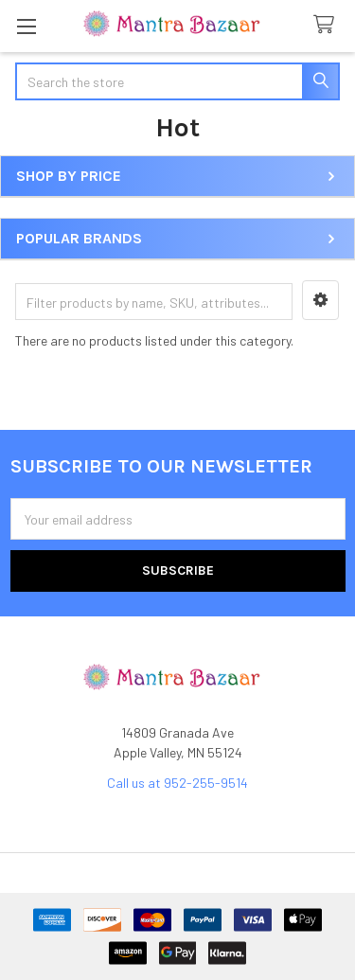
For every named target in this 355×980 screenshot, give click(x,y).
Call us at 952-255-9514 (177, 783)
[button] (320, 300)
